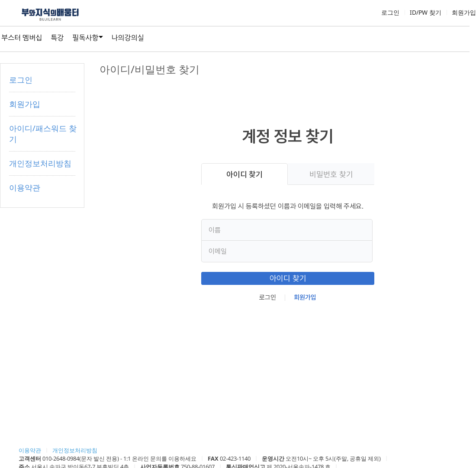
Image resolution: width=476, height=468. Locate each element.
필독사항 (85, 38)
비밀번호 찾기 (331, 174)
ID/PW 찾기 (426, 12)
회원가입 (464, 12)
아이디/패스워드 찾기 (43, 134)
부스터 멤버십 (22, 38)
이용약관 (25, 187)
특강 (57, 38)
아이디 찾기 (244, 174)
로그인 (390, 12)
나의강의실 (128, 38)
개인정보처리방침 (40, 163)
